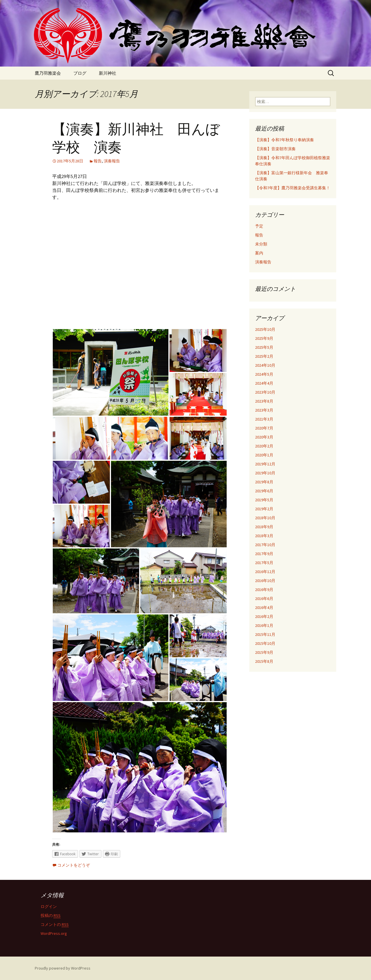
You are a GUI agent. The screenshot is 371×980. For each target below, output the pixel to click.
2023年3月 (264, 410)
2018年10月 (265, 518)
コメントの (55, 925)
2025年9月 (264, 338)
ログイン (49, 906)
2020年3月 (264, 437)
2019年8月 (264, 482)
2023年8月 (264, 401)
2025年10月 (265, 329)
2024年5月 (264, 374)
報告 (98, 161)
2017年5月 (264, 563)
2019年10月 (265, 473)
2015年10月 (265, 643)
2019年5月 (264, 500)
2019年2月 (264, 509)
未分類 (261, 244)
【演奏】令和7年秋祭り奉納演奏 (284, 140)
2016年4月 (264, 608)
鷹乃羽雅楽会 (48, 73)
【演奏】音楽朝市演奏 (275, 149)
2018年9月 (264, 527)
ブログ (80, 73)
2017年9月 (264, 554)
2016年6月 (264, 599)
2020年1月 (264, 455)
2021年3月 (264, 419)
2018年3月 (264, 536)
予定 (259, 226)
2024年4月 (264, 383)
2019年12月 (265, 464)
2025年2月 (264, 356)
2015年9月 (264, 652)
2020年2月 (264, 446)
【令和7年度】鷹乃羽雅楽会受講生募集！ (293, 188)
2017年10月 (265, 545)
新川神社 (108, 73)
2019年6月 (264, 491)
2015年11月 (265, 634)
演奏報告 (112, 161)
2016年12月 (265, 572)
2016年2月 (264, 616)
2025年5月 (264, 347)
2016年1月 (264, 625)
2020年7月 (264, 428)
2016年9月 (264, 590)
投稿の (51, 916)
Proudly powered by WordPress (63, 968)
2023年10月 (265, 392)
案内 (259, 253)
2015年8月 (264, 661)
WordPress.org (54, 933)
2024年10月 (265, 365)
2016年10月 (265, 581)
